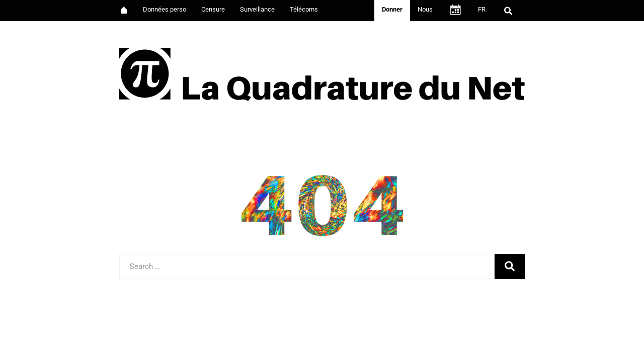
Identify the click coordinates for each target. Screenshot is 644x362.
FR (482, 9)
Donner (392, 9)
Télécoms (304, 9)
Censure (213, 9)
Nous (425, 9)
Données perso (165, 9)
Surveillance (257, 9)
